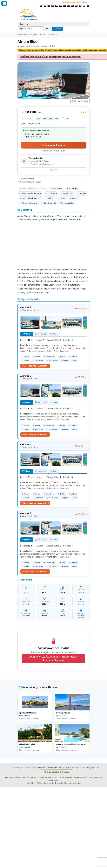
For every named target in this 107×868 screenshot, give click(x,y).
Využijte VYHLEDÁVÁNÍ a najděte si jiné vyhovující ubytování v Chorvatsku (53, 658)
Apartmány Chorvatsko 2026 (76, 777)
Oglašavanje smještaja (57, 772)
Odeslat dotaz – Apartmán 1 (35, 366)
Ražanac (44, 35)
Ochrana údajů (74, 768)
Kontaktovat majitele (54, 145)
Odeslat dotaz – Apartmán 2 (35, 434)
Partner (40, 783)
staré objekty (31, 783)
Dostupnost (41, 334)
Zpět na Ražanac (26, 179)
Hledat (57, 29)
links (44, 783)
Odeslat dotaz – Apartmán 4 (35, 572)
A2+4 (39, 118)
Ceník (54, 334)
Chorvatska (60, 777)
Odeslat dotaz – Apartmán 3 (35, 503)
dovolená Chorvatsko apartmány (27, 777)
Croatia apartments (94, 777)
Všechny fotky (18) (80, 101)
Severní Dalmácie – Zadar (27, 35)
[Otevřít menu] (4, 3)
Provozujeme (10, 777)
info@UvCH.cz (93, 768)
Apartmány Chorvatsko (55, 783)
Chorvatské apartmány (72, 783)
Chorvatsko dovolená (47, 777)
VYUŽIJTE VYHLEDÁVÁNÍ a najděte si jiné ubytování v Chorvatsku (50, 57)
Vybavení (27, 334)
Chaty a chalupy (53, 780)
